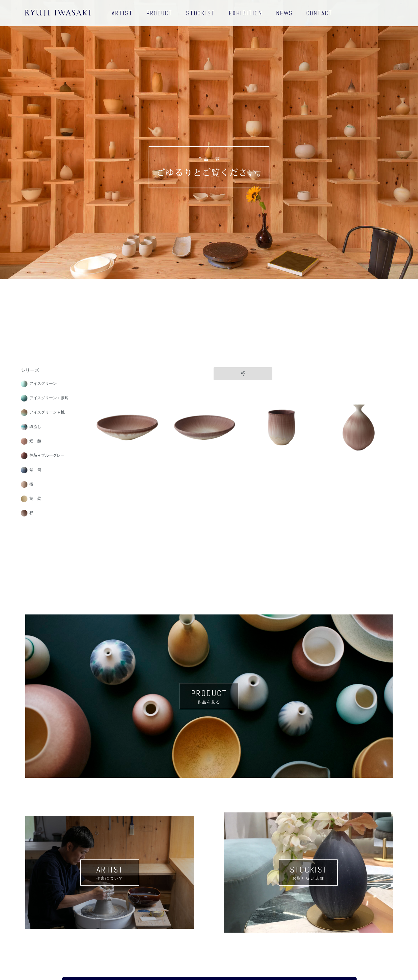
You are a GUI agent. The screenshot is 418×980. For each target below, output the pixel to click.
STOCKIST (201, 13)
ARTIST (122, 13)
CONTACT (319, 13)
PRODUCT (159, 13)
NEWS (284, 13)
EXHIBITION (245, 13)
